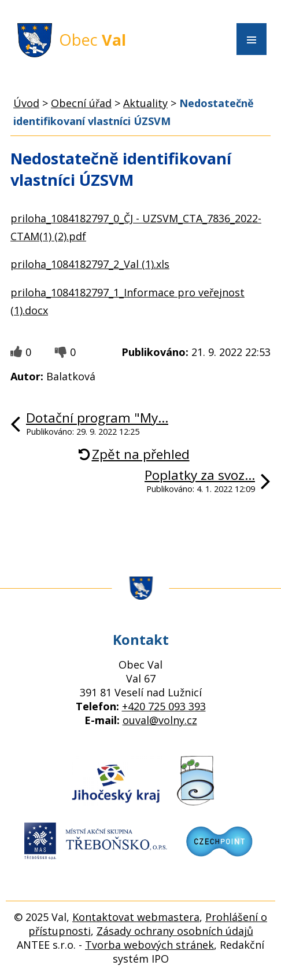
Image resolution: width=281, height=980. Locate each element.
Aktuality (145, 103)
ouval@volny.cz (160, 720)
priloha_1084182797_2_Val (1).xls (90, 264)
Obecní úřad (81, 103)
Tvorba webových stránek (149, 945)
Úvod (26, 103)
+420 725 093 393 (164, 706)
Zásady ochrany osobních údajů (175, 931)
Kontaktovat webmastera (136, 917)
